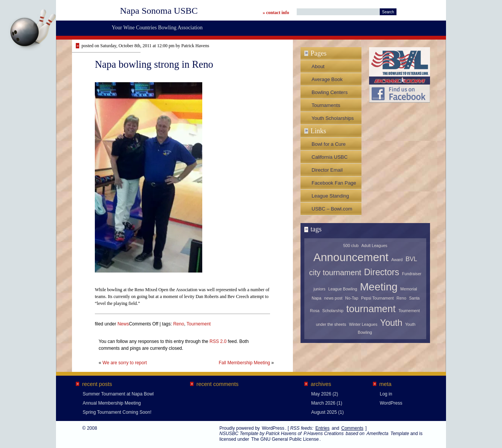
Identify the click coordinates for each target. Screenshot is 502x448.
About (318, 66)
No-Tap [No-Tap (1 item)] (352, 298)
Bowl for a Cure (329, 144)
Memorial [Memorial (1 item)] (409, 289)
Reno (179, 324)
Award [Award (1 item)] (397, 260)
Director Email (327, 170)
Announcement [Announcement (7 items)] (351, 257)
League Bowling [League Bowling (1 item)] (343, 289)
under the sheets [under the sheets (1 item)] (331, 324)
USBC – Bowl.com (332, 209)
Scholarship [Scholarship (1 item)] (333, 311)
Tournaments (326, 105)
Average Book (327, 79)
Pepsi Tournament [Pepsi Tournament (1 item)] (377, 298)
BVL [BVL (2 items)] (412, 259)
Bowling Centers (330, 92)
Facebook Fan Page (334, 183)
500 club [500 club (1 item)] (351, 246)
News (123, 324)
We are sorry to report (125, 363)
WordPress (391, 403)
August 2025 (324, 412)
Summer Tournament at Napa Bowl (118, 394)
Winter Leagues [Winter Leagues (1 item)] (363, 324)
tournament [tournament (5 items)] (371, 309)
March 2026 (323, 403)
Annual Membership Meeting (112, 403)
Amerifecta (377, 434)
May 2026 (321, 394)
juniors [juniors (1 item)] (319, 289)
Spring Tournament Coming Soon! (117, 412)
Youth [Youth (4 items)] (391, 323)
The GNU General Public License (285, 439)
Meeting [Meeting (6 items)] (379, 287)
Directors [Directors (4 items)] (382, 272)
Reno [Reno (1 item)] (401, 298)
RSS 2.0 (218, 341)
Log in (386, 394)
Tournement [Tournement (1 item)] (409, 311)
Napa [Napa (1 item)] (316, 298)
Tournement (199, 324)
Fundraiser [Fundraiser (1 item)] (412, 274)
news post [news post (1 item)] (333, 298)
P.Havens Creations (324, 434)
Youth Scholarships (333, 118)
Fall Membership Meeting (244, 363)
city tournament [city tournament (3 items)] (335, 273)
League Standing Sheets (330, 198)
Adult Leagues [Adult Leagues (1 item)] (374, 246)
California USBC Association (330, 159)
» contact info (276, 13)
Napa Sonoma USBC (159, 11)
